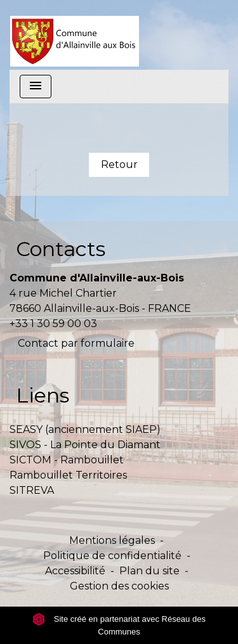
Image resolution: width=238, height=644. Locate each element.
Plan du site (149, 571)
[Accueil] (75, 35)
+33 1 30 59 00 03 (53, 324)
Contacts (61, 249)
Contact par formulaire (76, 343)
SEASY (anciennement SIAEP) (85, 429)
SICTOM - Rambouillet (67, 460)
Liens (43, 395)
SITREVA (32, 490)
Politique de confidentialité (112, 556)
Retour (119, 164)
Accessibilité (75, 571)
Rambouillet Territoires (68, 475)
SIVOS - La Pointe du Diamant (85, 445)
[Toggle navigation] (36, 87)
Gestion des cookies (119, 586)
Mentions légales (112, 540)
